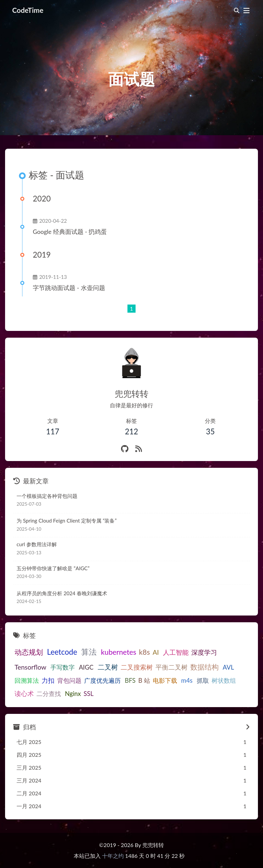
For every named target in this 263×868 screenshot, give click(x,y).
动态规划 (29, 652)
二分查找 (49, 694)
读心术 (24, 693)
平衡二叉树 (172, 667)
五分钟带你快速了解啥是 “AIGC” (53, 568)
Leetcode (62, 652)
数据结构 (205, 667)
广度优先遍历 (102, 680)
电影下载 (165, 680)
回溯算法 (27, 680)
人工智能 (176, 652)
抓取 (203, 680)
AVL (228, 667)
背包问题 (69, 680)
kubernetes (118, 652)
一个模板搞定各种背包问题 (47, 496)
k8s (144, 652)
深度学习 (204, 652)
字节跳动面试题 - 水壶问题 (69, 288)
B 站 (144, 680)
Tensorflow (30, 667)
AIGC (86, 667)
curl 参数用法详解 (37, 544)
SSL (88, 694)
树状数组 (224, 680)
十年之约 (113, 856)
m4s (187, 680)
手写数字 (63, 667)
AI (156, 652)
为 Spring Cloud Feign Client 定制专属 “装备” (67, 521)
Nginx (73, 694)
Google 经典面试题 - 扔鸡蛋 (70, 232)
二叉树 (108, 667)
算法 (89, 652)
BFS (130, 680)
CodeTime (28, 10)
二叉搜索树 (137, 667)
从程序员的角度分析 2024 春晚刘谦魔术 (62, 593)
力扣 (48, 680)
